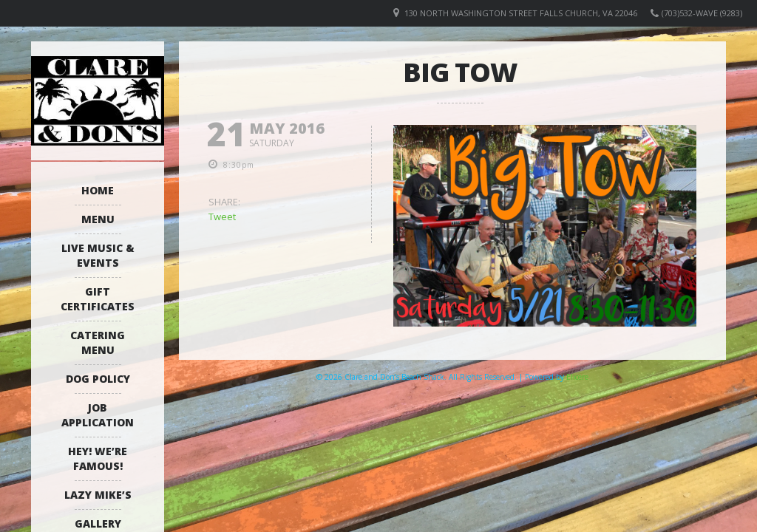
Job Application (98, 415)
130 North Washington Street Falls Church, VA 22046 (521, 13)
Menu (98, 219)
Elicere (577, 377)
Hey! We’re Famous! (98, 458)
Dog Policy (98, 379)
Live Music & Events (98, 255)
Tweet (222, 216)
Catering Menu (98, 342)
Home (98, 190)
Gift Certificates (98, 299)
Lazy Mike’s (98, 495)
